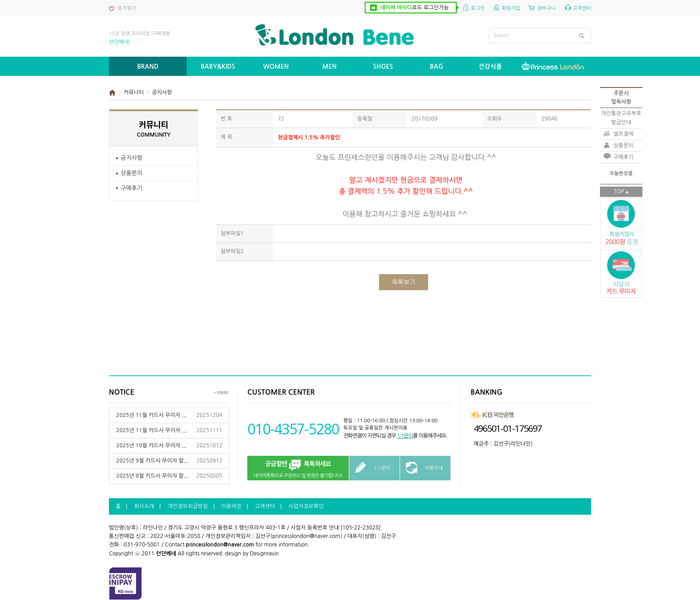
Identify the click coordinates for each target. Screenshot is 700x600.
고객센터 (582, 8)
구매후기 (131, 188)
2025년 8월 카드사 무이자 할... (152, 476)
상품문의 (131, 173)
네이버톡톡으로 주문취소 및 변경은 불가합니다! (298, 469)
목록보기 (404, 282)
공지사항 (131, 158)
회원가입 (511, 8)
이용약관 (231, 506)
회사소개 (144, 506)
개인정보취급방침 (187, 506)
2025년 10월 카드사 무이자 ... (151, 446)
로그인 (478, 8)
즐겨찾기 (127, 8)
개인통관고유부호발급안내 (621, 118)
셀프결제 (623, 134)
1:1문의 (405, 436)
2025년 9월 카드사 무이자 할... (152, 461)
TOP (619, 192)
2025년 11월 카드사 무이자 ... (151, 415)
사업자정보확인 (306, 506)
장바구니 (546, 8)
